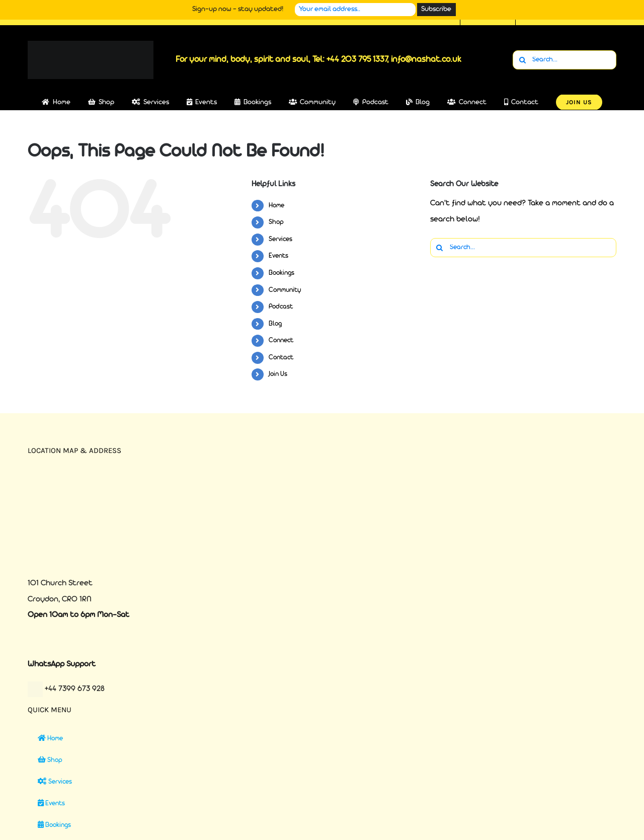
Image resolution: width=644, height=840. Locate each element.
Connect (281, 340)
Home (276, 206)
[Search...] (565, 60)
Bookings (281, 273)
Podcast (281, 307)
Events (278, 256)
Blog (275, 324)
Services (280, 239)
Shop (276, 222)
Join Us (278, 374)
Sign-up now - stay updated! (238, 9)
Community (285, 290)
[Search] (522, 60)
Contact (281, 358)
